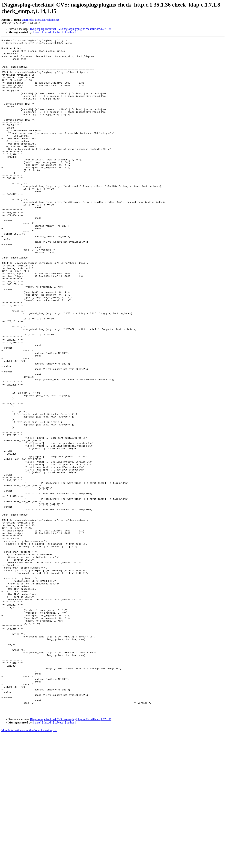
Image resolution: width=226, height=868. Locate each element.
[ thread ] (47, 32)
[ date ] (37, 32)
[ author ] (70, 32)
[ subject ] (59, 32)
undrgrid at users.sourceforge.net (40, 20)
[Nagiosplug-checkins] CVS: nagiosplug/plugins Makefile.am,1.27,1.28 (71, 29)
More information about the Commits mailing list (29, 865)
